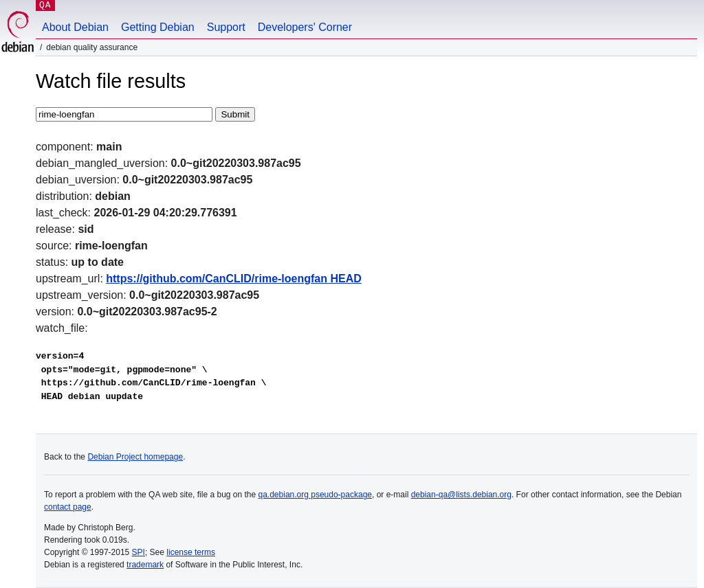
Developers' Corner (305, 27)
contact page (68, 507)
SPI (139, 552)
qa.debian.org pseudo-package (315, 495)
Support (226, 27)
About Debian (75, 27)
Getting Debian (158, 27)
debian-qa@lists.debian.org (461, 495)
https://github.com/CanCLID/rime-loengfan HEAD (234, 279)
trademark (145, 565)
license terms (191, 552)
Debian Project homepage (135, 457)
